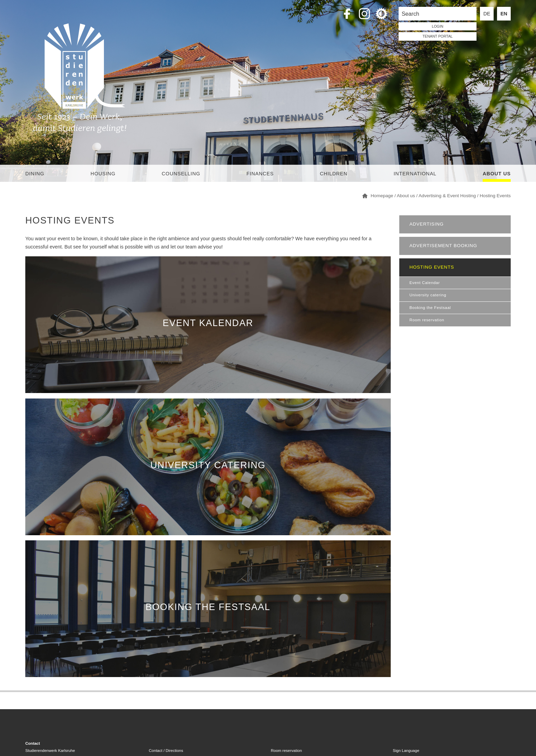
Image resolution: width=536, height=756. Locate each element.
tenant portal (438, 36)
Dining (35, 174)
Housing (103, 174)
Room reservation (427, 320)
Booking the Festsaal (430, 308)
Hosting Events (432, 267)
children (334, 174)
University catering (428, 295)
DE (487, 14)
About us (497, 174)
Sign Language (406, 751)
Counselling (181, 174)
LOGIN (438, 26)
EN (504, 14)
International (415, 174)
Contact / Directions (166, 751)
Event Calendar (425, 283)
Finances (260, 174)
